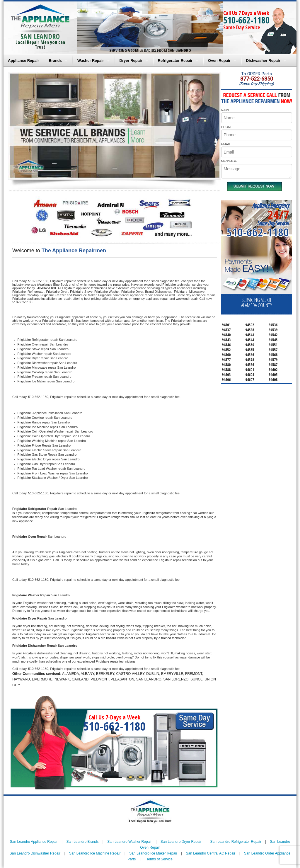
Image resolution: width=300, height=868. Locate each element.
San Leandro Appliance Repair (34, 842)
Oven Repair (219, 61)
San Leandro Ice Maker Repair (153, 853)
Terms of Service (159, 859)
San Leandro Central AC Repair (211, 853)
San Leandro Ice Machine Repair (95, 853)
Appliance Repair (23, 61)
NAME (226, 110)
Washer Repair (91, 61)
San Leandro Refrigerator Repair (236, 842)
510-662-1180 (246, 20)
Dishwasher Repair (263, 61)
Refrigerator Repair (175, 61)
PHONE (227, 127)
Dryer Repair (131, 61)
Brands (55, 61)
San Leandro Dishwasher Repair (35, 853)
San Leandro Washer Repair (129, 842)
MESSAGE (229, 161)
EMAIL (226, 144)
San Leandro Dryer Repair (181, 842)
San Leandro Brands (82, 842)
